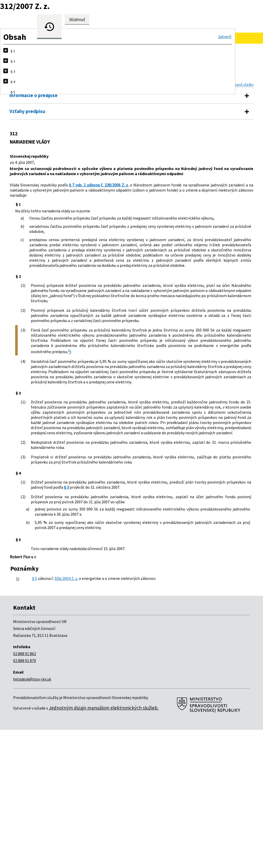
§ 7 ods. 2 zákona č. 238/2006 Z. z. (96, 190)
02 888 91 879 (25, 799)
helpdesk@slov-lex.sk (32, 817)
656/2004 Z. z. (70, 712)
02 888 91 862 (25, 792)
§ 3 (33, 605)
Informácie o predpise (34, 95)
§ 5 (35, 712)
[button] (225, 37)
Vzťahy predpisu (27, 111)
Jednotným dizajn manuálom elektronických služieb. (104, 846)
